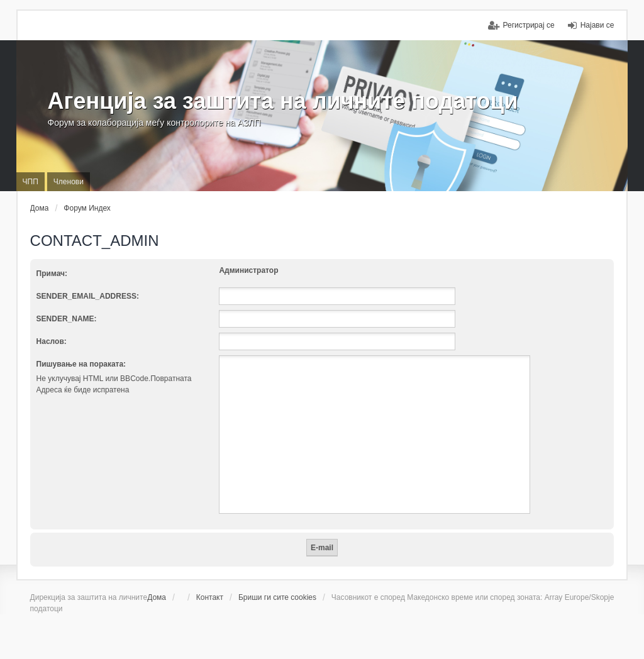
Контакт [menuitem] (210, 597)
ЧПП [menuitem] (31, 182)
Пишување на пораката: (81, 364)
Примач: (52, 274)
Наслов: (52, 341)
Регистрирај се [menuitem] (529, 25)
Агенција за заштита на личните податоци (283, 101)
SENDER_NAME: (67, 319)
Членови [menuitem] (69, 182)
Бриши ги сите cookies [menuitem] (277, 597)
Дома (157, 597)
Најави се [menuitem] (597, 25)
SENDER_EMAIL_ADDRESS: (88, 296)
